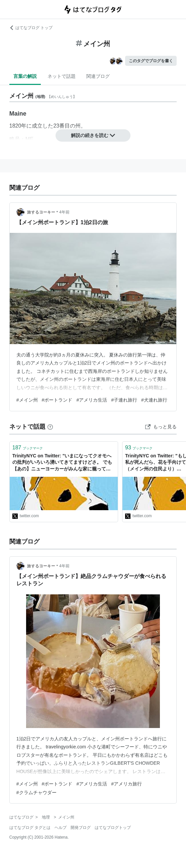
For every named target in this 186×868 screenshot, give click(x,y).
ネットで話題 (62, 76)
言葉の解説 (25, 76)
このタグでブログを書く (151, 61)
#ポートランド (57, 400)
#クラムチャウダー (36, 792)
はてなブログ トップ (31, 28)
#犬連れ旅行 (154, 400)
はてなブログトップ (113, 828)
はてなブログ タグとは (30, 828)
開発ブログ (81, 828)
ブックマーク (28, 448)
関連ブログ (98, 76)
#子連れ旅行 (124, 400)
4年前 (64, 212)
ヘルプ (61, 828)
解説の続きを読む (93, 135)
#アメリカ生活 (92, 400)
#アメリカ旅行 (126, 784)
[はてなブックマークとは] (50, 427)
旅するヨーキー (41, 212)
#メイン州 (27, 400)
